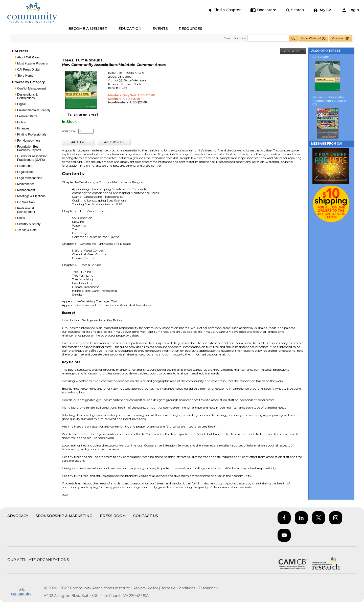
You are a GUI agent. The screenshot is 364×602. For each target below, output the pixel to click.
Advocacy (18, 516)
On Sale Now (26, 202)
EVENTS (160, 29)
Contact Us (146, 516)
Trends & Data (27, 230)
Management (26, 190)
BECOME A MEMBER (88, 29)
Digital (21, 104)
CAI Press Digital (29, 70)
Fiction (22, 122)
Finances (23, 128)
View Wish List (313, 38)
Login (351, 10)
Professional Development (26, 210)
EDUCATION (130, 29)
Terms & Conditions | (180, 588)
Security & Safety (29, 224)
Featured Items (27, 116)
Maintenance (26, 184)
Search (295, 10)
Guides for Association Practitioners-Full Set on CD (330, 101)
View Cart (340, 38)
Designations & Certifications (27, 96)
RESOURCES (190, 29)
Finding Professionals (32, 135)
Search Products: (235, 38)
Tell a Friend (293, 51)
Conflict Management (31, 88)
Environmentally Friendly (34, 110)
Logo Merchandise (30, 178)
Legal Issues (26, 172)
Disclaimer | (209, 588)
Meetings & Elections (31, 196)
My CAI (323, 10)
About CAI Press (28, 57)
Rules (21, 218)
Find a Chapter (224, 10)
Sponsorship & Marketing (64, 516)
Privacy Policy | (147, 588)
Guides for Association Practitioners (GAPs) (32, 158)
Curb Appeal (321, 57)
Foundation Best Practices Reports (29, 148)
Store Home (25, 76)
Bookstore (263, 10)
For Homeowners (29, 141)
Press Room (113, 516)
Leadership (25, 166)
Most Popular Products (32, 63)
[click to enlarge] (83, 115)
